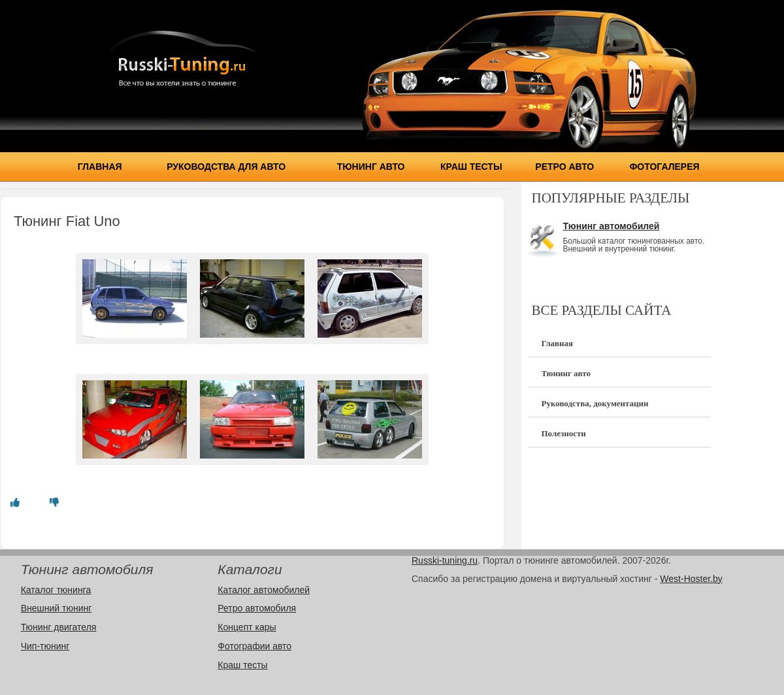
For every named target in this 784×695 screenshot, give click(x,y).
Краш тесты (471, 167)
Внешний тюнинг (57, 608)
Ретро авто (564, 167)
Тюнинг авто (371, 167)
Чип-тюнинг (45, 646)
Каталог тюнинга (56, 590)
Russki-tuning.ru (445, 560)
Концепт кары (247, 627)
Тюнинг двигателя (59, 627)
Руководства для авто (226, 167)
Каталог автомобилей (264, 590)
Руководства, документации (595, 403)
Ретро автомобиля (257, 608)
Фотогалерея (664, 167)
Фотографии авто (254, 646)
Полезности (563, 433)
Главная (100, 167)
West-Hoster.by (691, 579)
